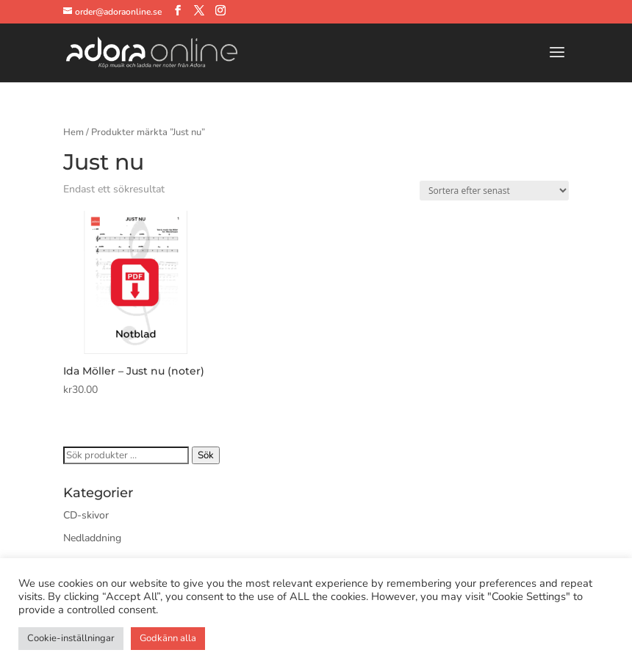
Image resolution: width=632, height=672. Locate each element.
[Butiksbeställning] (494, 191)
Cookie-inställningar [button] (71, 638)
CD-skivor (86, 515)
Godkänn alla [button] (168, 638)
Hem (73, 132)
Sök (206, 455)
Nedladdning (92, 538)
